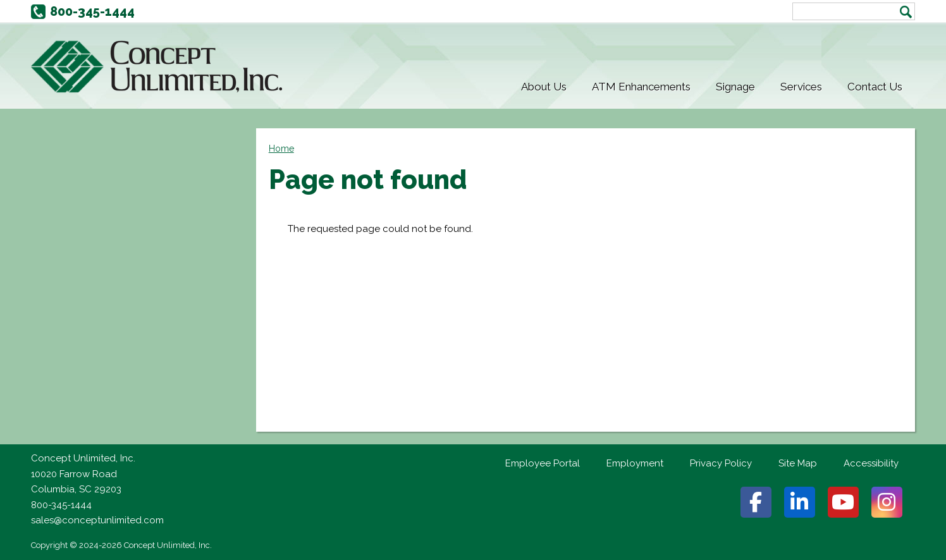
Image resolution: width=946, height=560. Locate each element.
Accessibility (871, 463)
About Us (544, 87)
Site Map (798, 463)
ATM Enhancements (641, 87)
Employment (635, 463)
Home (281, 149)
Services (801, 87)
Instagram (887, 502)
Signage (735, 87)
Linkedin (800, 502)
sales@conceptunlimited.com (97, 520)
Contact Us (875, 87)
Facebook (756, 502)
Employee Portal (543, 463)
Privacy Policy (721, 463)
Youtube (843, 502)
